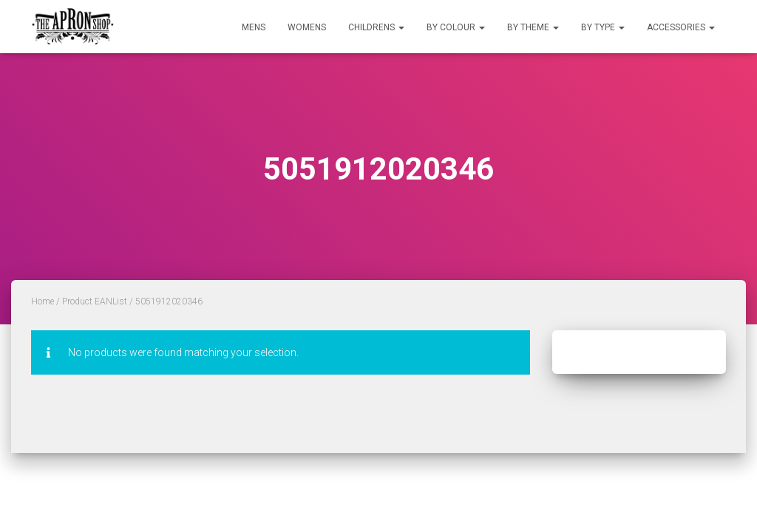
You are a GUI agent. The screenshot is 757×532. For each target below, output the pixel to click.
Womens (307, 27)
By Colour (456, 27)
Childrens (376, 27)
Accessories (681, 27)
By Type (603, 27)
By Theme (533, 27)
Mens (254, 27)
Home (43, 301)
